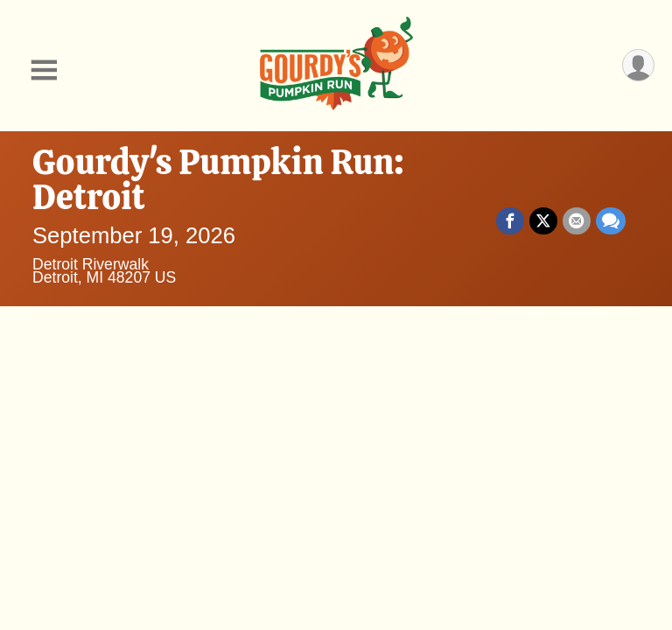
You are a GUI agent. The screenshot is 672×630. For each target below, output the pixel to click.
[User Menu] (638, 65)
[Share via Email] (577, 221)
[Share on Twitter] (543, 221)
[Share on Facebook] (510, 221)
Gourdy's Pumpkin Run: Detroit (218, 179)
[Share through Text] (611, 221)
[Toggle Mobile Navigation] (44, 70)
